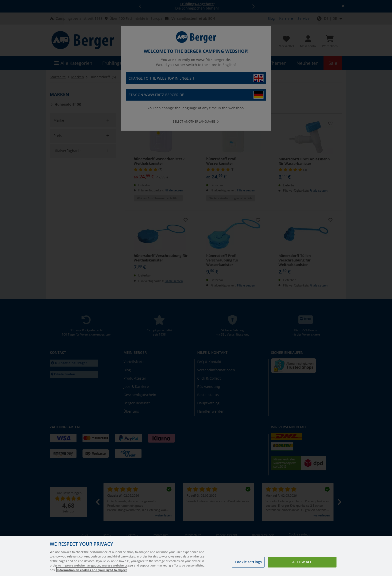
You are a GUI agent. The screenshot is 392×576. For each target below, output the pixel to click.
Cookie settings (248, 569)
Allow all (302, 569)
